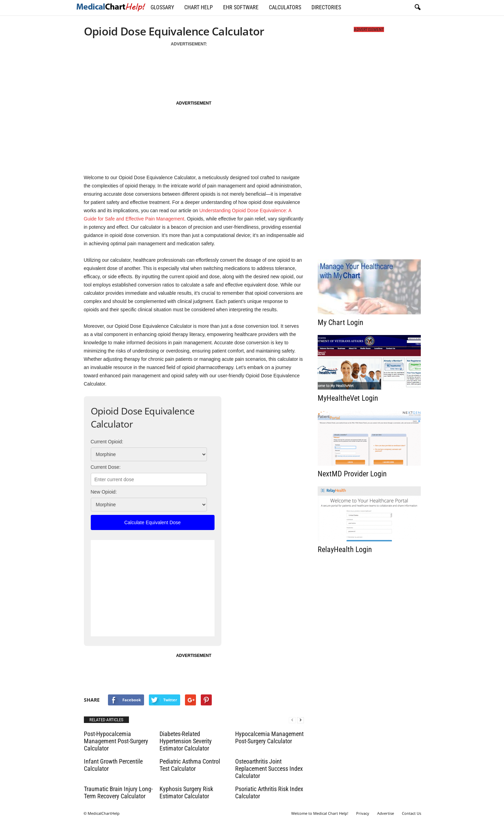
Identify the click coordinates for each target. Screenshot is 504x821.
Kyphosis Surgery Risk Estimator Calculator (186, 792)
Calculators (285, 7)
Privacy (363, 813)
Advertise (386, 813)
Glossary (162, 7)
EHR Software (241, 7)
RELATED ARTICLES (106, 720)
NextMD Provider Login (352, 474)
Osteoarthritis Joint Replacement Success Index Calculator (269, 769)
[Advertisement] (193, 71)
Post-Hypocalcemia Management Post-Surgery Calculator (116, 741)
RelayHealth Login (345, 549)
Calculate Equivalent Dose (152, 522)
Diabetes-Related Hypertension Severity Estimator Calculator (186, 741)
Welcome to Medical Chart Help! (320, 813)
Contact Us (412, 813)
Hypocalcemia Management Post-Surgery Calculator (269, 737)
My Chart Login (341, 322)
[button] (417, 8)
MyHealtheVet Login (348, 398)
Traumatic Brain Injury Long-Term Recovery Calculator (118, 792)
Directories (326, 7)
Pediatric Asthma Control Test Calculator (190, 765)
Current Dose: (106, 467)
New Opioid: (104, 492)
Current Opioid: (107, 442)
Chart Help (199, 7)
